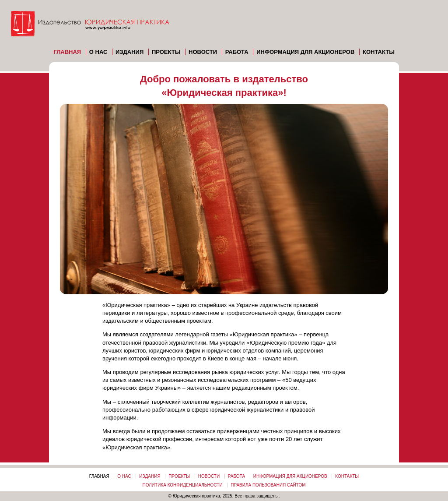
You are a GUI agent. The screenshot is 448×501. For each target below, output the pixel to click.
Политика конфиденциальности (182, 485)
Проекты (166, 52)
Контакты (379, 52)
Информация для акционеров (305, 52)
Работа (237, 52)
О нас (98, 52)
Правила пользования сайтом (268, 485)
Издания (129, 52)
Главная (67, 52)
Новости (203, 52)
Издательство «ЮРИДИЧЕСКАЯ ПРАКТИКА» (92, 26)
